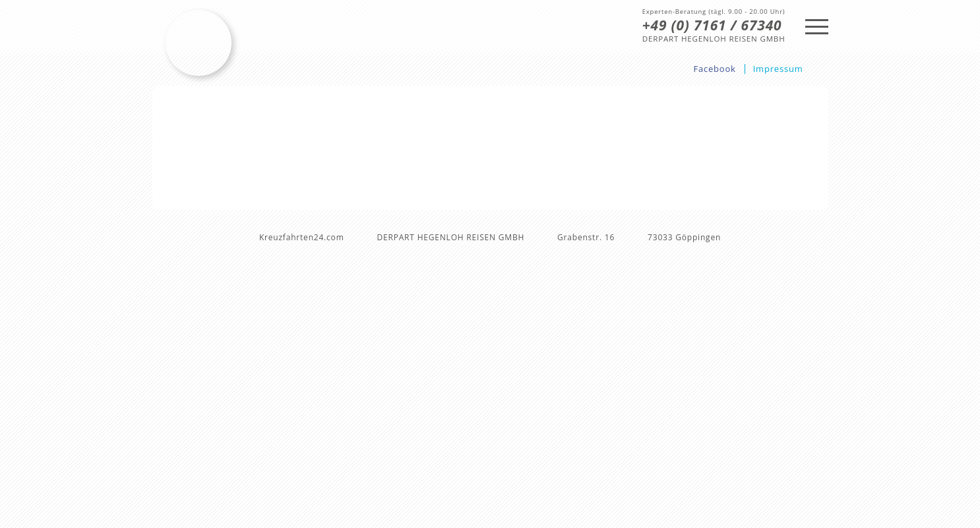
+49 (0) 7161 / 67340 (712, 25)
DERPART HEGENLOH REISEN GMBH (714, 39)
